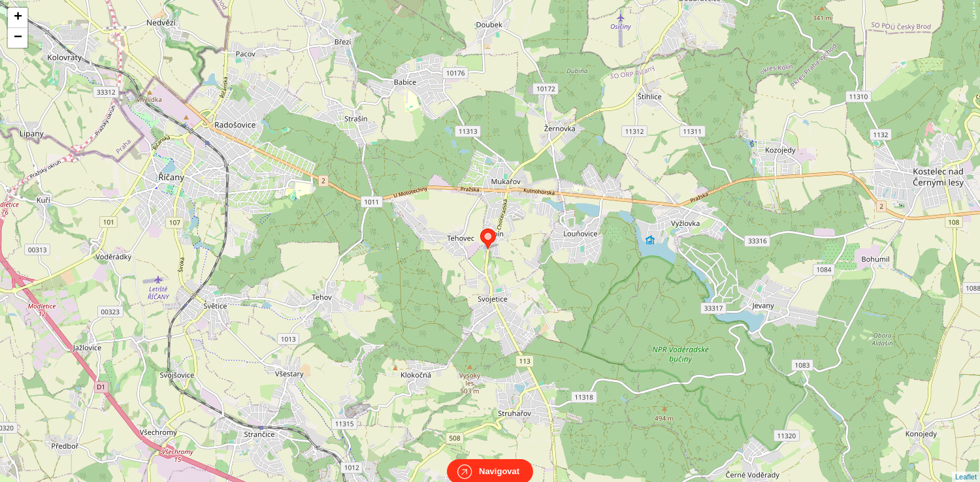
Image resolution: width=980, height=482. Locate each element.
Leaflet (966, 465)
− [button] (18, 38)
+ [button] (18, 18)
